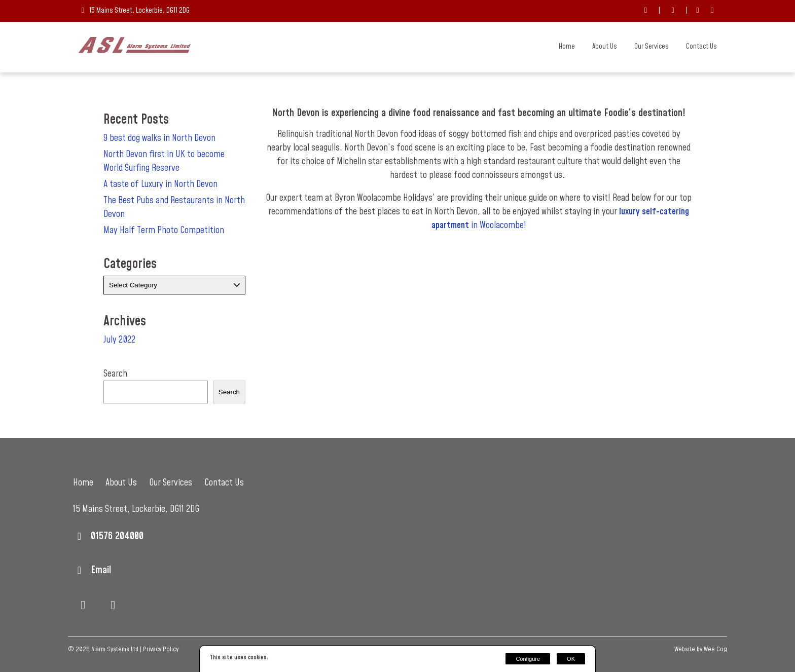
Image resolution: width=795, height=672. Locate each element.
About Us (605, 47)
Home (567, 47)
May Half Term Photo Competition (164, 230)
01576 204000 (117, 536)
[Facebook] (698, 11)
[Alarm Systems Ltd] (135, 50)
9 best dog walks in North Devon (159, 138)
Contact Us (701, 47)
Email (101, 570)
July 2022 (119, 340)
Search (115, 374)
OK (571, 659)
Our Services (652, 47)
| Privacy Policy (159, 649)
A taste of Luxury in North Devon (160, 184)
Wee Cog (715, 649)
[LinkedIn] (712, 11)
